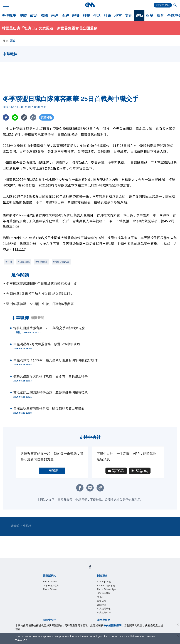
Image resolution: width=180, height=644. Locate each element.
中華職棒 (20, 318)
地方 (118, 16)
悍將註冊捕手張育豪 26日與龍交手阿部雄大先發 (49, 328)
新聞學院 (102, 605)
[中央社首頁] (90, 5)
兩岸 (55, 16)
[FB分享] (6, 117)
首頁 (5, 41)
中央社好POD (104, 613)
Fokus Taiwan (50, 589)
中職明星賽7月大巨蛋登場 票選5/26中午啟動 (47, 344)
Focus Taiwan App (107, 589)
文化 (129, 16)
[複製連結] (24, 117)
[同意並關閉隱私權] (178, 625)
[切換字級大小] (33, 117)
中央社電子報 (104, 609)
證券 (76, 16)
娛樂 (150, 16)
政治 (34, 16)
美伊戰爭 (9, 16)
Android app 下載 (106, 586)
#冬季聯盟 (41, 262)
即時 (23, 16)
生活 (97, 16)
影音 (160, 16)
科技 (86, 16)
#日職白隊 (24, 262)
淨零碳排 (102, 601)
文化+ (100, 597)
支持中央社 (163, 5)
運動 (139, 16)
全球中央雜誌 (104, 593)
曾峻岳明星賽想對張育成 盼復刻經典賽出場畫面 (49, 408)
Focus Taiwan (50, 582)
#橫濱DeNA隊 (61, 262)
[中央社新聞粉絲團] (90, 567)
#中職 (9, 262)
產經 (65, 16)
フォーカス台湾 (51, 586)
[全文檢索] (175, 5)
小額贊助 (52, 471)
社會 (108, 16)
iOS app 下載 (104, 582)
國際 (44, 16)
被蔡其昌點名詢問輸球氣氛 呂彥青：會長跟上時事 (51, 376)
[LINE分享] (15, 117)
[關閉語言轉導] (178, 636)
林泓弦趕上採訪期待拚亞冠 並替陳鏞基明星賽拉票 (51, 392)
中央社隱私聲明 (113, 625)
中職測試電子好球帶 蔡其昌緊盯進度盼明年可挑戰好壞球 (56, 360)
